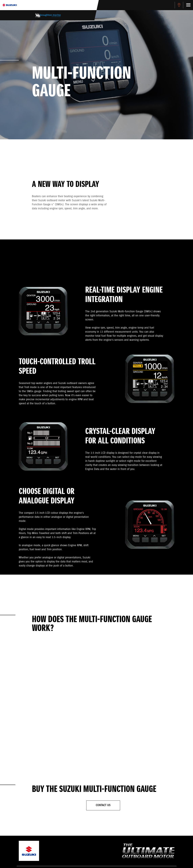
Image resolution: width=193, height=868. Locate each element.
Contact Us (103, 805)
